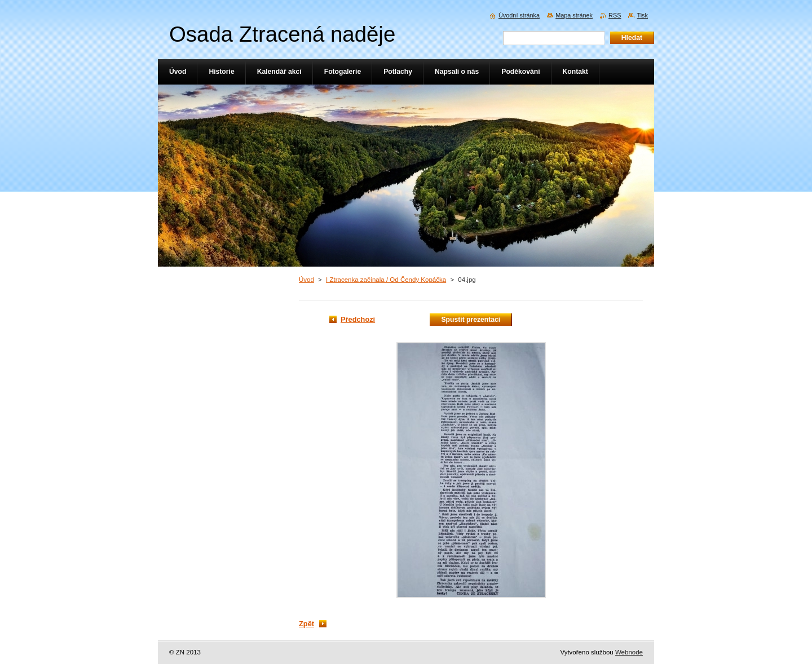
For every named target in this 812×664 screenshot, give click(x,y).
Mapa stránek (574, 15)
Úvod (306, 280)
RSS (615, 15)
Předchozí (358, 319)
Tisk (642, 15)
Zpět (306, 624)
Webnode (629, 652)
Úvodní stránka (519, 15)
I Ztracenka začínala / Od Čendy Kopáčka (386, 280)
